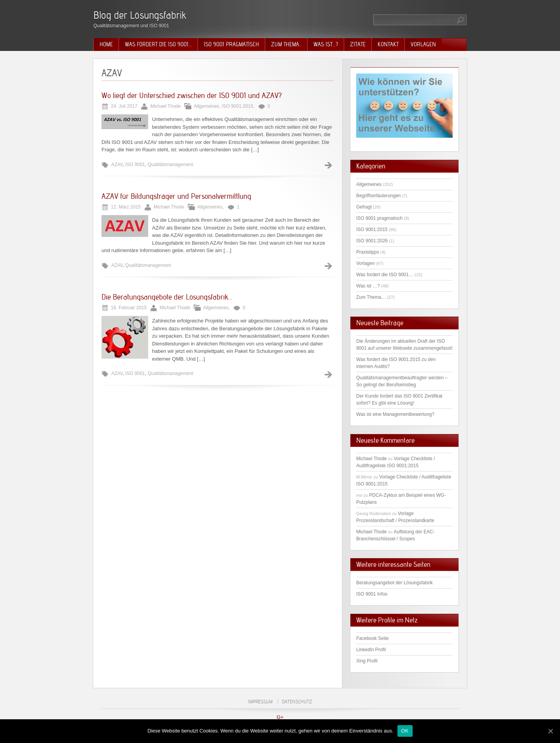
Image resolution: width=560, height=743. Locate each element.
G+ (280, 717)
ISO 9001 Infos (372, 594)
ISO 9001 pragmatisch (231, 44)
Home (106, 44)
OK (405, 731)
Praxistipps (368, 252)
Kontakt (388, 44)
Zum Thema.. (286, 44)
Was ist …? (368, 286)
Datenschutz (297, 702)
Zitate (358, 44)
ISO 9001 (135, 165)
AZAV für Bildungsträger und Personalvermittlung (176, 196)
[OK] (550, 731)
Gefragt (364, 207)
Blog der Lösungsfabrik (140, 15)
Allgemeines (206, 106)
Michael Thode (372, 459)
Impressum (260, 702)
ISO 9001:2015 (237, 106)
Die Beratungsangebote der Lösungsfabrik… (167, 297)
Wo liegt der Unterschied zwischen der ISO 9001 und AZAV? (192, 95)
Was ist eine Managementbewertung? (395, 414)
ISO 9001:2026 (372, 241)
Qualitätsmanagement (170, 165)
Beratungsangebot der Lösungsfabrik (395, 583)
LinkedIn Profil (371, 650)
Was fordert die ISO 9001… (158, 44)
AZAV (117, 165)
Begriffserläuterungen (379, 196)
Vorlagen (423, 44)
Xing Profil (367, 661)
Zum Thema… (371, 297)
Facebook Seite (372, 638)
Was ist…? (326, 44)
